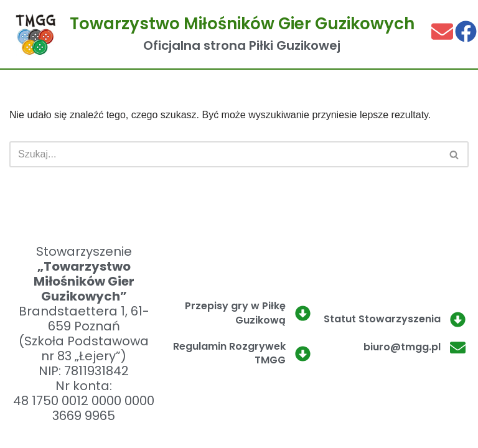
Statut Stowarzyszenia (382, 319)
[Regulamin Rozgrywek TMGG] (303, 354)
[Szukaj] (225, 154)
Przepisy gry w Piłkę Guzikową (235, 313)
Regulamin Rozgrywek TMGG (229, 353)
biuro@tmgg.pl (402, 347)
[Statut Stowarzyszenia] (458, 320)
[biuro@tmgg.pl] (458, 348)
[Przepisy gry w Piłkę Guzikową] (303, 313)
